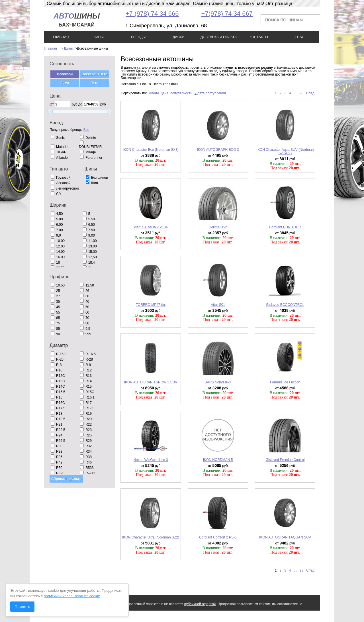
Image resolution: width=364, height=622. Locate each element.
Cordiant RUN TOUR (285, 227)
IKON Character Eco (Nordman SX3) (151, 150)
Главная (50, 48)
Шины (69, 48)
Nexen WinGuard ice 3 (151, 460)
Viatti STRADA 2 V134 (151, 227)
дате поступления (212, 93)
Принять (22, 607)
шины (77, 20)
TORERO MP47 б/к (151, 305)
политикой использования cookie (72, 596)
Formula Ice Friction (285, 382)
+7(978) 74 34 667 (227, 14)
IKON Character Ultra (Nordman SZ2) (151, 537)
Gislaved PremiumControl (285, 460)
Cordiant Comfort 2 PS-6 (218, 537)
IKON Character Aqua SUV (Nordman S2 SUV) (285, 151)
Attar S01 (218, 305)
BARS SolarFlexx (218, 382)
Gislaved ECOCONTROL (285, 305)
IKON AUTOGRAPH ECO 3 (218, 150)
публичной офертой (200, 604)
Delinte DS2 (218, 227)
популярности (181, 93)
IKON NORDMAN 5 (218, 460)
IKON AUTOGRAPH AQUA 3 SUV (285, 537)
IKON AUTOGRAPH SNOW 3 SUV (151, 382)
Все (86, 130)
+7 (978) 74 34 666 (152, 14)
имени (154, 93)
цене (165, 93)
